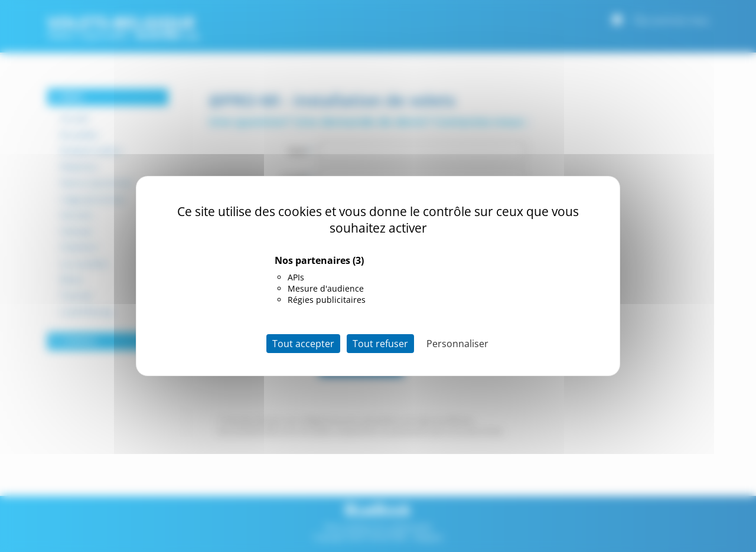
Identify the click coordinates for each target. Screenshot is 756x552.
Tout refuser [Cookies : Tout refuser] (380, 344)
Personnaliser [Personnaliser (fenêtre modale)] (457, 344)
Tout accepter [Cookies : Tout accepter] (303, 344)
